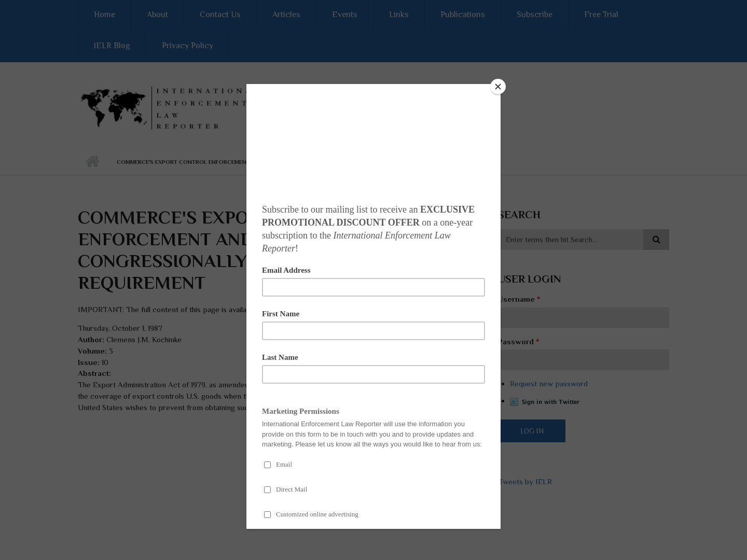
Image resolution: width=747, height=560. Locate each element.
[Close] (498, 87)
